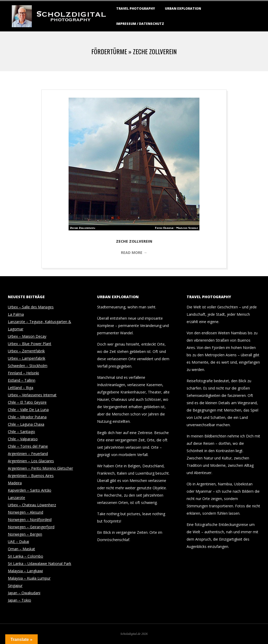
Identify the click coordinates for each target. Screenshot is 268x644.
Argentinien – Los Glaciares (31, 461)
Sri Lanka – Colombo (26, 556)
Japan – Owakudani (24, 593)
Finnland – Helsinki (23, 373)
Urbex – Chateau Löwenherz (32, 505)
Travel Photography (136, 9)
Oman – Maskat (21, 549)
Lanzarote (16, 498)
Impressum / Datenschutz (140, 24)
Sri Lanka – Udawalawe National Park (40, 563)
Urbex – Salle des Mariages (31, 307)
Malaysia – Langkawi (25, 571)
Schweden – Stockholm (28, 366)
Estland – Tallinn (22, 380)
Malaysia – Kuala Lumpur (29, 578)
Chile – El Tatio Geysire (27, 402)
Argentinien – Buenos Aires (31, 476)
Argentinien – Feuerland (28, 454)
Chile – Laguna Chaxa (26, 424)
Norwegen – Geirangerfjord (31, 527)
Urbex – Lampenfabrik (27, 358)
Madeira (15, 483)
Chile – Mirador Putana (27, 417)
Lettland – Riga (21, 388)
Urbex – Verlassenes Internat (32, 395)
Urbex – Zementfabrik (26, 351)
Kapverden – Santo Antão (30, 490)
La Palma (16, 314)
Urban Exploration (183, 9)
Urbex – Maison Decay (27, 336)
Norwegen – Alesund (26, 512)
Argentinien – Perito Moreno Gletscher (40, 468)
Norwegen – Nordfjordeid (30, 520)
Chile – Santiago (21, 432)
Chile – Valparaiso (23, 439)
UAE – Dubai (18, 542)
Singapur (15, 585)
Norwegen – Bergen (25, 534)
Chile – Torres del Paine (28, 446)
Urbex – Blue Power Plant (30, 344)
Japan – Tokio (19, 600)
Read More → (134, 252)
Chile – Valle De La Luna (28, 410)
